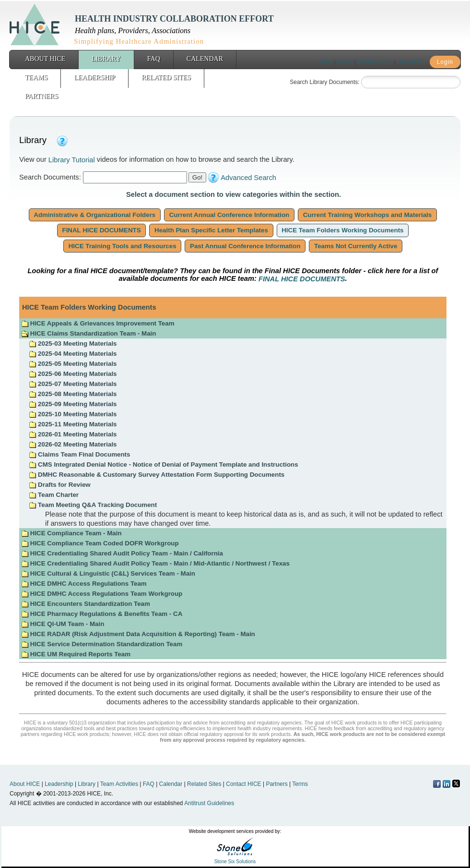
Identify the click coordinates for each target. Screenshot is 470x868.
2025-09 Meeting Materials (73, 404)
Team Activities (119, 784)
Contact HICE (375, 62)
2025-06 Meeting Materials (73, 374)
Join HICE (410, 62)
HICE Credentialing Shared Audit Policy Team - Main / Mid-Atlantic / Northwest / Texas (155, 563)
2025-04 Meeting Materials (73, 354)
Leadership (94, 78)
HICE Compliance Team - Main (71, 533)
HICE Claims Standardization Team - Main (88, 333)
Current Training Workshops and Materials (367, 215)
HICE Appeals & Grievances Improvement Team (98, 323)
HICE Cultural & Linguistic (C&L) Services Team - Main (108, 573)
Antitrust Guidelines (209, 803)
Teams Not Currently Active (356, 246)
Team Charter (54, 495)
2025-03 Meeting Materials (73, 344)
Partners (41, 96)
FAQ (154, 59)
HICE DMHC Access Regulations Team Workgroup (102, 594)
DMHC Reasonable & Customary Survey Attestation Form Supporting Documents (157, 475)
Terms (345, 62)
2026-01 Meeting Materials (73, 434)
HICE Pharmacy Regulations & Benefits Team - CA (102, 614)
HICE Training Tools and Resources (122, 246)
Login (445, 62)
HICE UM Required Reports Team (76, 654)
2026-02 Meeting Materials (73, 444)
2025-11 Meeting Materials (73, 424)
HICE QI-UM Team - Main (63, 624)
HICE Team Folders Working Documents (343, 230)
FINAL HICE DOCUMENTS (102, 230)
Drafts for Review (59, 485)
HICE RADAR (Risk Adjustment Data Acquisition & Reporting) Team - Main (138, 634)
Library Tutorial (72, 160)
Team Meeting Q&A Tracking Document (93, 505)
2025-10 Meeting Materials (73, 414)
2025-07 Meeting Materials (73, 384)
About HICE (45, 59)
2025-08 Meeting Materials (73, 394)
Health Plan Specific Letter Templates (211, 230)
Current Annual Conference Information (229, 215)
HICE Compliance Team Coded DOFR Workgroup (100, 543)
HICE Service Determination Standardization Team (102, 644)
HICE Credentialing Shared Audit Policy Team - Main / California (122, 553)
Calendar (205, 59)
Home (325, 62)
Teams (36, 78)
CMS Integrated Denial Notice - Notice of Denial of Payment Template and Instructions (163, 464)
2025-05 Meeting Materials (73, 364)
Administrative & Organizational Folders (95, 215)
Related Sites (166, 78)
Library (106, 59)
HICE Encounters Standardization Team (86, 604)
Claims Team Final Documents (79, 454)
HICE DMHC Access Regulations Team (84, 584)
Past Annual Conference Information (245, 246)
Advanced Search (248, 178)
